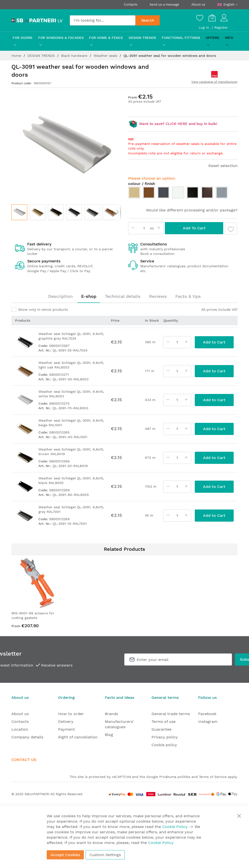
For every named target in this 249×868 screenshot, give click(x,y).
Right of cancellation (78, 737)
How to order (71, 714)
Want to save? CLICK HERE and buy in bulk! (173, 124)
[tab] (60, 296)
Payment (67, 729)
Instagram (208, 722)
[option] (134, 192)
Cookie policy (164, 745)
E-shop (89, 296)
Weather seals (106, 56)
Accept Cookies (65, 855)
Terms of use (164, 722)
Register (221, 27)
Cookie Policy (175, 827)
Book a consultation (157, 254)
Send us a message (164, 4)
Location (20, 729)
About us (198, 4)
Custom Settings (105, 855)
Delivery (66, 722)
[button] (38, 212)
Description (60, 296)
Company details (27, 737)
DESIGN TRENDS (42, 56)
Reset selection (223, 166)
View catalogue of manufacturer (214, 82)
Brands (111, 714)
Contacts (131, 4)
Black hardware (75, 56)
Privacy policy (165, 737)
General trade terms (171, 714)
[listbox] (183, 194)
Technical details (123, 296)
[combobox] (103, 20)
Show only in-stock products (43, 309)
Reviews (158, 296)
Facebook (207, 714)
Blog (109, 735)
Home (17, 56)
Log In (205, 27)
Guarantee (161, 729)
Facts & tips (188, 296)
